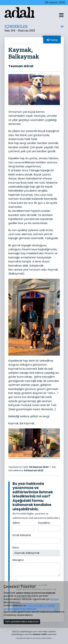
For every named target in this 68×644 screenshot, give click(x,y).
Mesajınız (18, 560)
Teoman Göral (21, 66)
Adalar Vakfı (40, 634)
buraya (54, 599)
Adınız (16, 523)
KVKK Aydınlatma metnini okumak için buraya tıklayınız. (29, 607)
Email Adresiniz (22, 535)
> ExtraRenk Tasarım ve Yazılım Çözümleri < (34, 638)
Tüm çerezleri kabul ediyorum (22, 622)
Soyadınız (44, 523)
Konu (16, 548)
